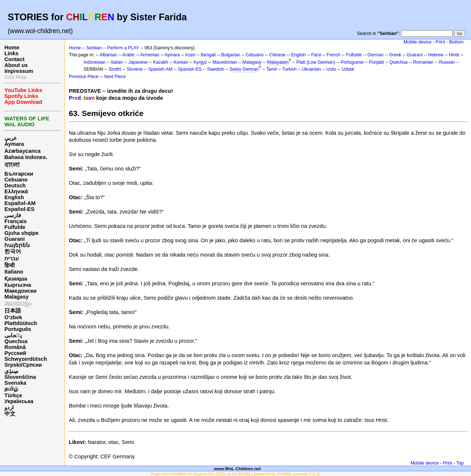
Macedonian (225, 62)
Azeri (190, 55)
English (14, 197)
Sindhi (115, 69)
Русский (15, 353)
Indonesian (94, 62)
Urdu (331, 69)
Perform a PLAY (123, 48)
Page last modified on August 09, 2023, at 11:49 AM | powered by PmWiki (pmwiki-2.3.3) (235, 474)
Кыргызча (18, 285)
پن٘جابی (13, 335)
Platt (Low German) (316, 62)
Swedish (216, 69)
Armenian (150, 55)
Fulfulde (15, 227)
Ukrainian (311, 69)
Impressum (19, 71)
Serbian (94, 48)
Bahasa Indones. (26, 157)
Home (12, 47)
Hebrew (436, 55)
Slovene (135, 69)
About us (16, 65)
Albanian (108, 55)
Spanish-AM (160, 69)
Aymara (14, 144)
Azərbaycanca (22, 151)
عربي (11, 138)
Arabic (128, 55)
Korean (181, 62)
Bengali (208, 55)
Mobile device (418, 42)
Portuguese (352, 62)
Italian (117, 62)
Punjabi (377, 62)
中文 (10, 414)
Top (460, 463)
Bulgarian (231, 55)
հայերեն (17, 245)
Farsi (316, 55)
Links (11, 53)
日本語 (13, 311)
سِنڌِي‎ (11, 371)
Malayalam (278, 62)
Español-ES (19, 209)
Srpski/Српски (23, 365)
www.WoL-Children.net (237, 468)
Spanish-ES (190, 69)
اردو (9, 408)
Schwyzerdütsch (26, 359)
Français (15, 221)
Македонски (21, 291)
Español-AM (20, 203)
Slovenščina (20, 377)
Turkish (289, 69)
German (375, 55)
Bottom (456, 42)
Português (18, 329)
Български (19, 174)
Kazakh (161, 62)
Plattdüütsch (21, 323)
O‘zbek (13, 317)
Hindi (454, 55)
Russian (447, 62)
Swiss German (244, 69)
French (334, 55)
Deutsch (15, 186)
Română (15, 347)
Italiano (14, 272)
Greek (395, 55)
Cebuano (16, 180)
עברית (12, 258)
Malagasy (17, 297)
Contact (15, 59)
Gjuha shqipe (22, 233)
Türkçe (13, 395)
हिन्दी (10, 265)
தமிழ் (11, 389)
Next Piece (115, 77)
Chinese (277, 55)
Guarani (15, 239)
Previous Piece (84, 77)
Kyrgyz (200, 62)
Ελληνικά (16, 191)
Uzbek (348, 69)
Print (440, 42)
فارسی (13, 215)
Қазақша (16, 279)
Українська (19, 401)
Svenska (15, 383)
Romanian (423, 62)
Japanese (138, 62)
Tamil (272, 69)
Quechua (16, 341)
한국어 (13, 251)
